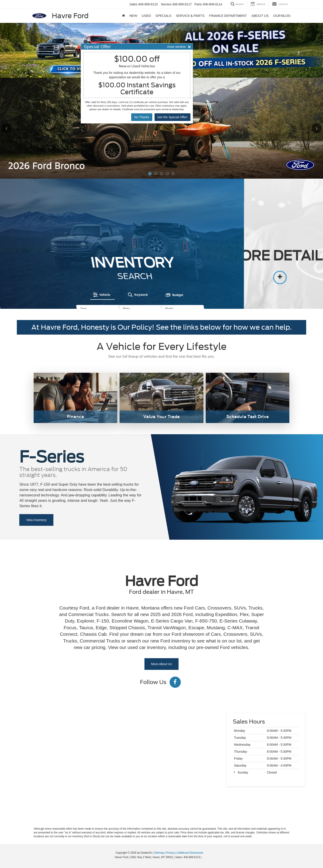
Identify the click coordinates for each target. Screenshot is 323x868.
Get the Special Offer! (172, 117)
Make (104, 254)
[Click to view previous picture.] (15, 128)
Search (167, 275)
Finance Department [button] (228, 16)
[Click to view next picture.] (308, 128)
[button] (24, 64)
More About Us (162, 664)
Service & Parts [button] (190, 16)
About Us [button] (260, 16)
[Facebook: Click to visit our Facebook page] (175, 683)
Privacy (171, 853)
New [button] (133, 16)
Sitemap (159, 853)
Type (61, 254)
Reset (143, 275)
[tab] (81, 241)
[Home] (123, 16)
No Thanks (142, 117)
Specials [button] (163, 16)
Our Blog (282, 16)
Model (147, 254)
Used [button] (146, 16)
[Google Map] (161, 762)
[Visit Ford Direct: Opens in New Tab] (204, 857)
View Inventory (36, 520)
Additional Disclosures (190, 853)
